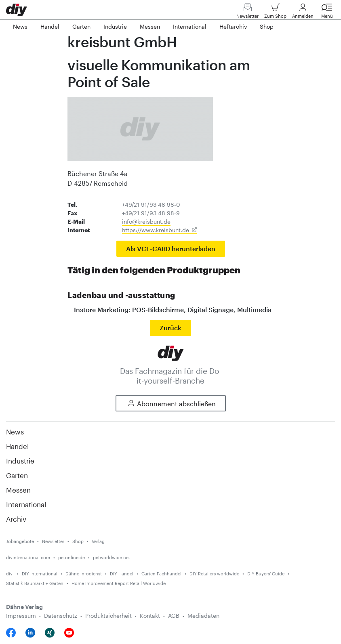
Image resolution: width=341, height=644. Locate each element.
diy (10, 574)
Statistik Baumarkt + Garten (35, 583)
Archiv (16, 519)
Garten (17, 475)
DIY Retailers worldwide (214, 574)
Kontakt (150, 616)
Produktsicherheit (108, 616)
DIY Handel (122, 574)
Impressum (21, 616)
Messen (18, 490)
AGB (174, 616)
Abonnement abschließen (171, 404)
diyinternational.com (28, 557)
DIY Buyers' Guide (266, 574)
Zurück (170, 328)
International (26, 504)
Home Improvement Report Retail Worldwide (119, 583)
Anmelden (303, 13)
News (15, 432)
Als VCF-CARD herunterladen (171, 249)
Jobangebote (20, 541)
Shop (78, 541)
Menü (327, 13)
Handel (17, 446)
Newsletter (247, 13)
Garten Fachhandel (161, 574)
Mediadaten (203, 616)
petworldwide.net (112, 557)
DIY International (40, 574)
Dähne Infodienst (84, 574)
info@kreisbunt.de (146, 221)
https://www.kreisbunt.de (156, 230)
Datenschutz (61, 616)
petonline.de (72, 557)
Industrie (20, 461)
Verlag (98, 541)
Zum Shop (275, 13)
